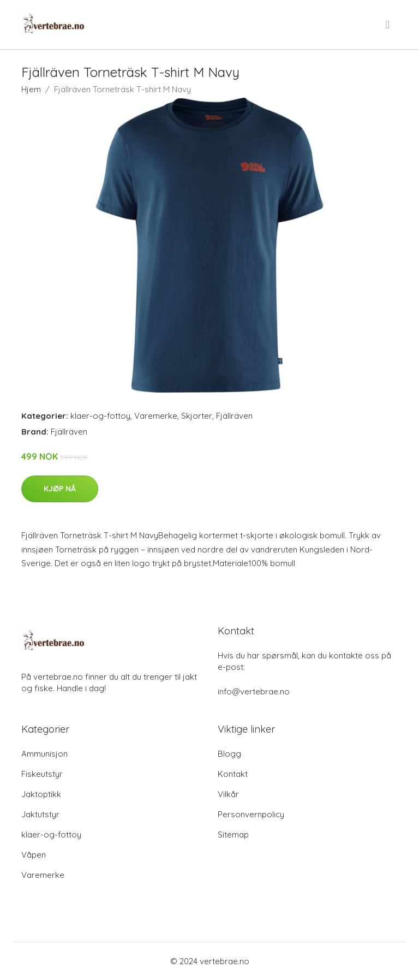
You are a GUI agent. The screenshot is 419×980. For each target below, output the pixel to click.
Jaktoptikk (41, 794)
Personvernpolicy (251, 814)
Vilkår (228, 794)
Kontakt (233, 774)
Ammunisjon (44, 754)
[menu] (388, 25)
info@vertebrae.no (254, 691)
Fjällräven (234, 416)
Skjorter (197, 416)
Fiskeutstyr (42, 774)
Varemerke (156, 416)
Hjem (31, 89)
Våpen (34, 855)
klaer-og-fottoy (100, 416)
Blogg (229, 754)
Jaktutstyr (40, 814)
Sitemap (233, 835)
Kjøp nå (60, 489)
